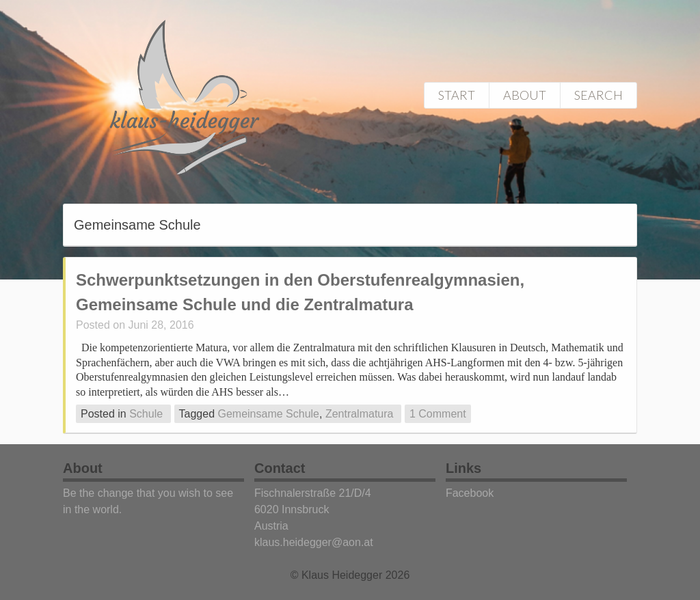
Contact (280, 468)
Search (598, 95)
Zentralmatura (360, 414)
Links (463, 468)
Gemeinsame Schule (268, 414)
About (525, 95)
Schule (146, 414)
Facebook (470, 493)
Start (457, 95)
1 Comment (438, 414)
